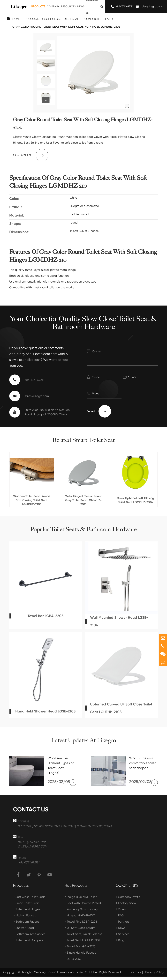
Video (122, 913)
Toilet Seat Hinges (28, 913)
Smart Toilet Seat (27, 906)
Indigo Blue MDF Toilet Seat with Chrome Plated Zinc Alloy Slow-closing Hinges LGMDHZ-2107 (84, 909)
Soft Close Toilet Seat (30, 900)
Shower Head (25, 931)
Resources (68, 6)
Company (53, 6)
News (81, 6)
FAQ (121, 919)
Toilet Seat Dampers (29, 944)
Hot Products (76, 889)
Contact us (31, 155)
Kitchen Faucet (26, 919)
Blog (121, 944)
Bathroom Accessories (30, 937)
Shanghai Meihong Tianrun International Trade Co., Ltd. (57, 976)
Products (38, 6)
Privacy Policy (155, 976)
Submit (99, 411)
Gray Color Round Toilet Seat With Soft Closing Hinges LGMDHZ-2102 (66, 27)
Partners (124, 925)
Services (124, 937)
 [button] (46, 100)
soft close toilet (75, 143)
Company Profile (129, 900)
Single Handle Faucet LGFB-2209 (81, 959)
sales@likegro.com (151, 6)
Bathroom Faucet (27, 925)
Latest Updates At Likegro (83, 740)
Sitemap (135, 976)
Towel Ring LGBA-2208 (82, 925)
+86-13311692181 (124, 6)
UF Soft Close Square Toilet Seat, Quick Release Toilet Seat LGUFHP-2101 (85, 937)
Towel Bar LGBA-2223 (81, 950)
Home (16, 19)
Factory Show (127, 906)
